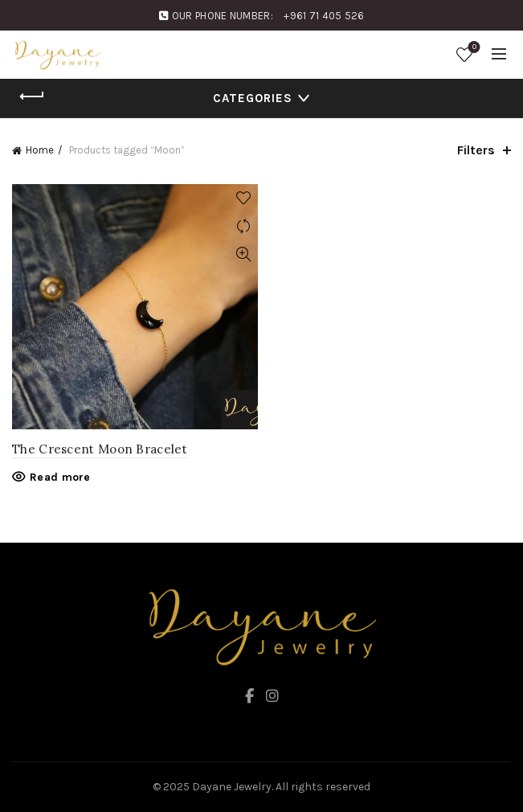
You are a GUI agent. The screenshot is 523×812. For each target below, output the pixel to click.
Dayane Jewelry (232, 787)
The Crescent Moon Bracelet (100, 449)
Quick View (244, 254)
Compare (244, 226)
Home (40, 150)
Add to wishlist (244, 198)
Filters (476, 150)
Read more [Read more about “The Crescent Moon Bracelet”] (60, 477)
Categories (253, 98)
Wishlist (473, 48)
